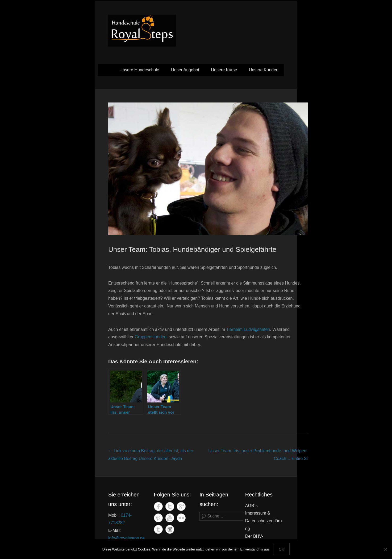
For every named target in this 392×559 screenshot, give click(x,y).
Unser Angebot (185, 70)
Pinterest (158, 518)
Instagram (170, 529)
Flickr (181, 518)
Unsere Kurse (224, 70)
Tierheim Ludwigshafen (248, 329)
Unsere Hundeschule (139, 70)
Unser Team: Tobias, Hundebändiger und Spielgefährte (192, 249)
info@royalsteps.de (126, 538)
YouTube (170, 518)
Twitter (170, 506)
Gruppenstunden (151, 337)
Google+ (181, 506)
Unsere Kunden (264, 70)
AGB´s (251, 506)
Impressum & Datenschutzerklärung (264, 521)
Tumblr (158, 529)
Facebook (158, 506)
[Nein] (385, 549)
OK (281, 549)
